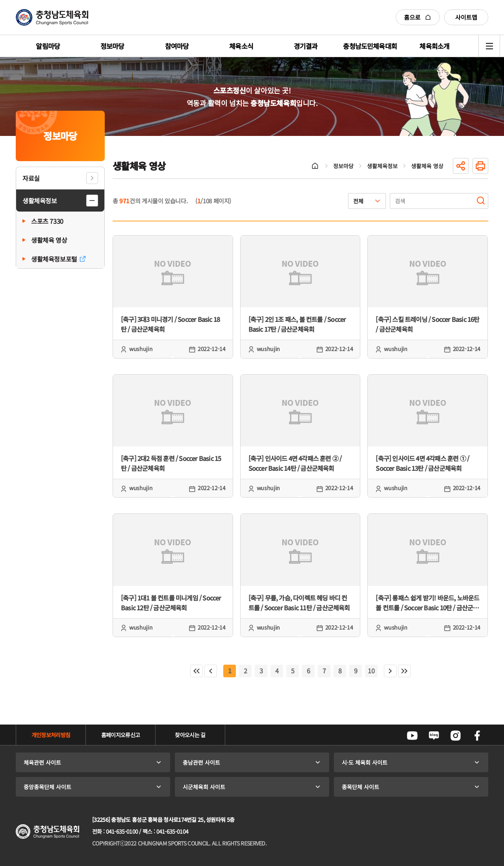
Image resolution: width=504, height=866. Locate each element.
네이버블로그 (434, 736)
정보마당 (343, 166)
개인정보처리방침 (51, 735)
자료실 (31, 178)
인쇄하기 (480, 166)
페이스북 (477, 736)
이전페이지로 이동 (211, 671)
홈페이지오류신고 (120, 735)
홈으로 (418, 17)
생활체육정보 (40, 201)
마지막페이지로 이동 (404, 671)
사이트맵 (466, 17)
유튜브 (412, 736)
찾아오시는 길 (190, 735)
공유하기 (461, 166)
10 (371, 671)
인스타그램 (456, 736)
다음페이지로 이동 (390, 671)
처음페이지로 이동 (196, 671)
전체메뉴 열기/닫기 (489, 46)
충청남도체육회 (52, 17)
